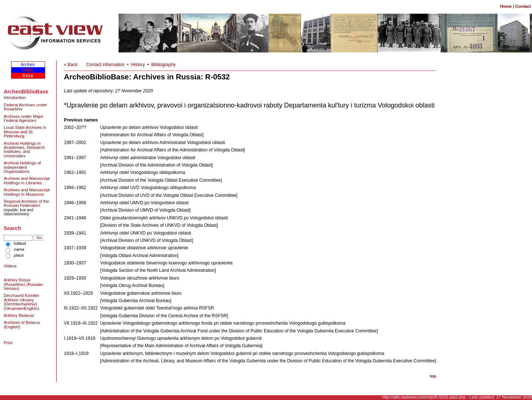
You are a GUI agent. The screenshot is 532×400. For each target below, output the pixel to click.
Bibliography (164, 65)
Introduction (15, 98)
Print (8, 343)
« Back (71, 65)
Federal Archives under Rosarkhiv (25, 107)
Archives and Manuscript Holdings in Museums (27, 192)
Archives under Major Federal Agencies (24, 118)
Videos (10, 266)
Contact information (105, 65)
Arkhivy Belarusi (19, 315)
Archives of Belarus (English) (22, 324)
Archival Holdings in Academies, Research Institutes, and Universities (24, 150)
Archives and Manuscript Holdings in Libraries (27, 180)
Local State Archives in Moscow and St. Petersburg (25, 132)
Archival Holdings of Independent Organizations (22, 167)
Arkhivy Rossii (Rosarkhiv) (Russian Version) (23, 284)
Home (506, 6)
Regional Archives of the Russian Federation (26, 203)
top (433, 376)
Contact (523, 6)
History (138, 65)
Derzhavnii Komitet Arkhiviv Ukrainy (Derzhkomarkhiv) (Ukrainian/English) (21, 302)
